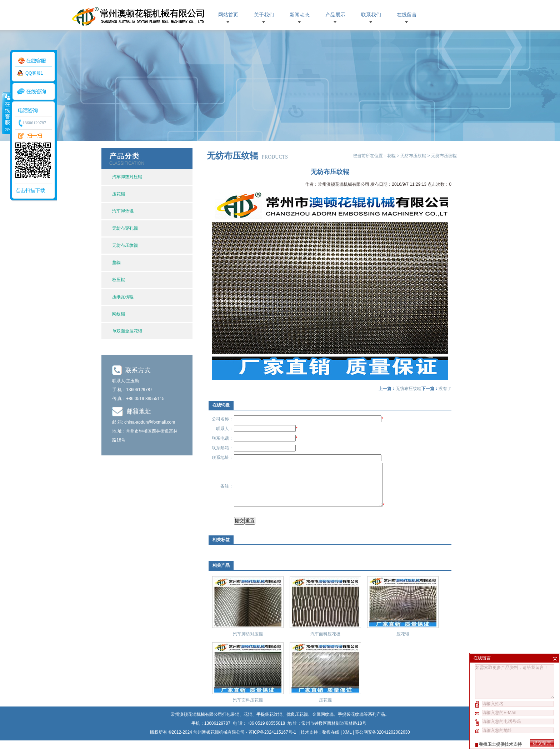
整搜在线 (331, 741)
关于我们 (264, 15)
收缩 (6, 113)
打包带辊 (231, 723)
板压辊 (119, 280)
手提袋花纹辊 (351, 723)
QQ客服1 (34, 73)
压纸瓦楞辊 (123, 297)
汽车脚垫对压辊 (127, 177)
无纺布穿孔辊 (125, 228)
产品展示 (335, 15)
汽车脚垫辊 (123, 211)
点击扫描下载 (30, 190)
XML (347, 741)
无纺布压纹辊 (125, 245)
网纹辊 (119, 314)
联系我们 (371, 15)
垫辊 (116, 263)
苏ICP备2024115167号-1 (273, 741)
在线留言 (407, 15)
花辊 (391, 156)
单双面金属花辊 (127, 331)
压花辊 (119, 194)
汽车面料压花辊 (248, 709)
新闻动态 (300, 15)
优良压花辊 (297, 723)
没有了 (445, 389)
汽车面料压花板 (325, 643)
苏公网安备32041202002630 (382, 741)
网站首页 (228, 15)
